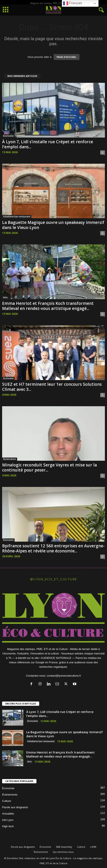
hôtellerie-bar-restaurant (17, 217)
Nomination (10, 459)
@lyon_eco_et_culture (54, 579)
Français (73, 3)
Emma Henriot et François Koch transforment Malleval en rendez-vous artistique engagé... (48, 306)
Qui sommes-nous (63, 852)
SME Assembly (64, 847)
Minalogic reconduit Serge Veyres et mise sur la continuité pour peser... (49, 467)
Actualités (8, 814)
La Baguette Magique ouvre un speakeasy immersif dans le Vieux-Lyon (53, 225)
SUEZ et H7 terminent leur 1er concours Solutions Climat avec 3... (52, 387)
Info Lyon (8, 820)
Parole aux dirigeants (15, 807)
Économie (8, 136)
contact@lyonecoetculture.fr (64, 676)
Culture (7, 801)
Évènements (10, 795)
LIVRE (93, 847)
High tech (8, 826)
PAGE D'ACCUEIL (67, 57)
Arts (5, 297)
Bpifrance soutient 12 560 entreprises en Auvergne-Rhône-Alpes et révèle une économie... (53, 548)
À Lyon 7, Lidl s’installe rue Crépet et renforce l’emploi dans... (48, 144)
